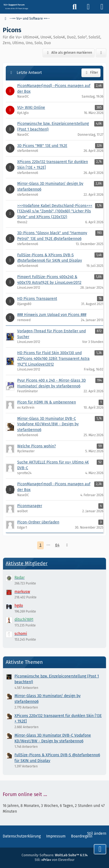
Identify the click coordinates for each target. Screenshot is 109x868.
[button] (101, 53)
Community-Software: (55, 855)
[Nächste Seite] (67, 545)
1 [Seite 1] (40, 545)
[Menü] (102, 7)
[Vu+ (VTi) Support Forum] (16, 7)
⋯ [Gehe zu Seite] (48, 545)
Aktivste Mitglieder (27, 563)
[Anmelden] (88, 7)
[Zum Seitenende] (100, 849)
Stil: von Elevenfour (55, 860)
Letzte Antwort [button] (29, 73)
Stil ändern (97, 834)
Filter (91, 73)
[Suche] (75, 7)
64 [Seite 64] (57, 545)
